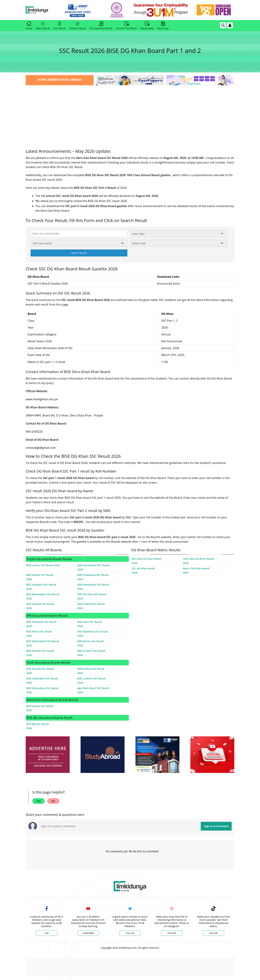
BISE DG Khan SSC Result (92, 594)
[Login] (230, 25)
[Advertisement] (130, 113)
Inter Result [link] (59, 26)
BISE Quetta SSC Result (40, 706)
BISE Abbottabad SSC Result (43, 641)
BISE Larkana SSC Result (91, 678)
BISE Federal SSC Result (91, 604)
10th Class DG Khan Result (198, 559)
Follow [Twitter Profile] (130, 933)
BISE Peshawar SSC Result (41, 622)
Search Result (79, 253)
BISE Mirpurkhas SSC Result (42, 688)
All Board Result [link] (78, 26)
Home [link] (29, 26)
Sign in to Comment (216, 826)
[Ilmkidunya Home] (45, 10)
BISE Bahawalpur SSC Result (43, 594)
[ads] (48, 755)
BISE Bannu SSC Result (90, 641)
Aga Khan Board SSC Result (93, 688)
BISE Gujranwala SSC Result (93, 565)
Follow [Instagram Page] (172, 933)
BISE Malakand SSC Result (92, 632)
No (53, 801)
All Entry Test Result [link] (126, 26)
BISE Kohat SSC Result (39, 632)
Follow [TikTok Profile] (213, 933)
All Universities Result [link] (101, 26)
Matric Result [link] (43, 26)
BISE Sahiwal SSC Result (40, 604)
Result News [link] (147, 26)
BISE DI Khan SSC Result (91, 651)
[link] (85, 10)
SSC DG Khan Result (143, 568)
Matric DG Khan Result (196, 568)
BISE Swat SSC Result (89, 622)
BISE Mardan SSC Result (40, 651)
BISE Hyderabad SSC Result (42, 678)
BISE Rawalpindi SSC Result (93, 585)
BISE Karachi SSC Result (40, 669)
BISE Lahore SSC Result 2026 (43, 565)
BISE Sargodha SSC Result (41, 585)
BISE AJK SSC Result (38, 724)
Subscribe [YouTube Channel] (88, 933)
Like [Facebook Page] (47, 933)
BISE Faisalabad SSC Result (93, 575)
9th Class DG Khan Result (147, 559)
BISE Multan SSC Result (40, 575)
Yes (39, 801)
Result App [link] (163, 26)
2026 (80, 569)
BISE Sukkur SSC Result (91, 669)
